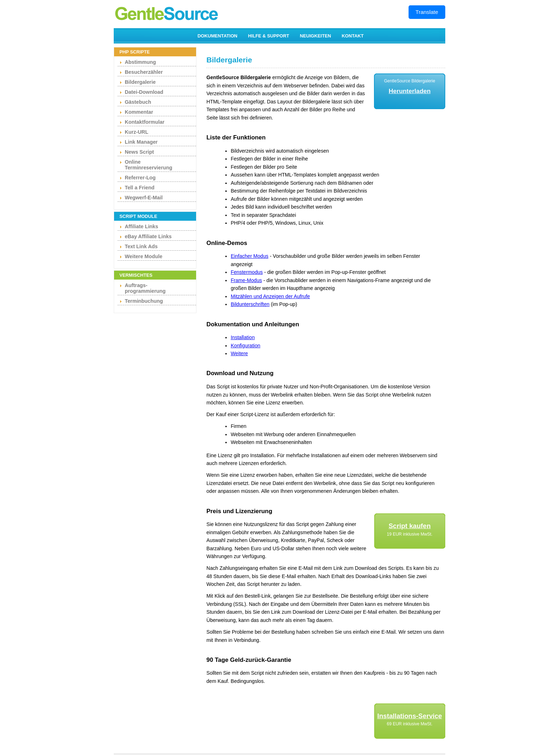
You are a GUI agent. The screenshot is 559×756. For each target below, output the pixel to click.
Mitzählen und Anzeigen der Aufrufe (270, 296)
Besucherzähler (144, 72)
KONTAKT (353, 36)
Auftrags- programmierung (145, 288)
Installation (243, 337)
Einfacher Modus (250, 256)
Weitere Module (143, 256)
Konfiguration (245, 346)
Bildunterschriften (250, 304)
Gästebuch (138, 102)
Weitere (239, 353)
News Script (139, 152)
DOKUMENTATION (217, 36)
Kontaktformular (145, 122)
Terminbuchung (144, 301)
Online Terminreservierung (148, 165)
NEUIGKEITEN (315, 36)
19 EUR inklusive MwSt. (410, 534)
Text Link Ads (141, 246)
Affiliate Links (142, 226)
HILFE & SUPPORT (269, 36)
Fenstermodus (247, 272)
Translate (427, 12)
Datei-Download (144, 92)
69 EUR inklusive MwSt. (410, 724)
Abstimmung (140, 62)
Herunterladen (409, 91)
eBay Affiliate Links (148, 236)
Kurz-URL (137, 132)
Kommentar (139, 112)
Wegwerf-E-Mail (144, 198)
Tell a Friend (140, 188)
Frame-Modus (246, 280)
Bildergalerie (140, 82)
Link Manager (141, 142)
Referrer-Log (140, 178)
